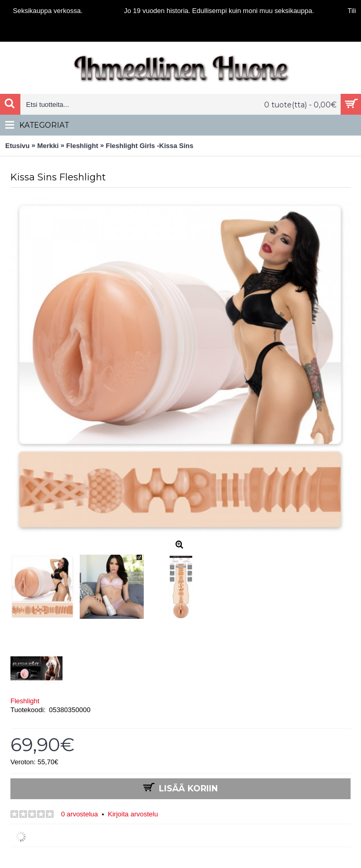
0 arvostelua (79, 814)
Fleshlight (25, 701)
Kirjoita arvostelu (133, 814)
